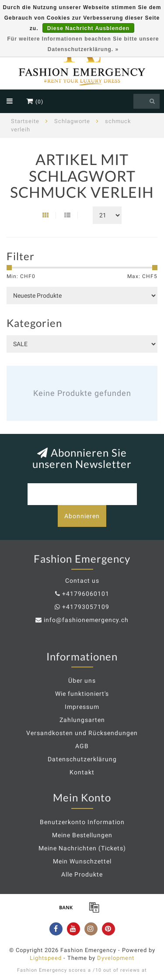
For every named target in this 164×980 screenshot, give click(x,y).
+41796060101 (86, 594)
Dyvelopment (116, 958)
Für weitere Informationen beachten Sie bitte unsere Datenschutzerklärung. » (83, 44)
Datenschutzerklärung (82, 759)
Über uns (82, 681)
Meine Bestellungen (82, 835)
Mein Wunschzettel (82, 861)
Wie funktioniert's (82, 694)
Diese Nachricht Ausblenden (88, 28)
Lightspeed (46, 958)
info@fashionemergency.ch (86, 620)
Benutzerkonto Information (82, 822)
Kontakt (82, 772)
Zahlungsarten (82, 720)
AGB (82, 746)
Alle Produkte (82, 874)
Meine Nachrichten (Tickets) (82, 848)
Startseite (25, 121)
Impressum (82, 707)
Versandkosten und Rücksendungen (82, 733)
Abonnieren (82, 516)
